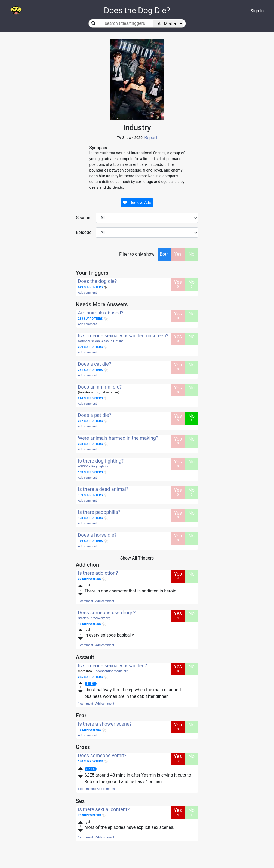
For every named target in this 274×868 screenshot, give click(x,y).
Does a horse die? (97, 535)
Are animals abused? (101, 313)
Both (164, 254)
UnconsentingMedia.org (111, 671)
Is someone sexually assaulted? (113, 666)
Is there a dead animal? (103, 489)
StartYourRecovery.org (94, 618)
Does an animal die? (100, 387)
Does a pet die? (95, 415)
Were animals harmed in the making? (118, 438)
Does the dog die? (97, 281)
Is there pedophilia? (99, 512)
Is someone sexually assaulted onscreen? (123, 336)
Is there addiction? (98, 573)
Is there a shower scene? (105, 724)
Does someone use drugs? (107, 612)
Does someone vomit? (102, 755)
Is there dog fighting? (101, 461)
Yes (178, 254)
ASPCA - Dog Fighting (94, 466)
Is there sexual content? (104, 809)
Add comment (87, 293)
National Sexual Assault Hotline (101, 341)
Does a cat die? (95, 364)
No (192, 254)
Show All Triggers (137, 558)
